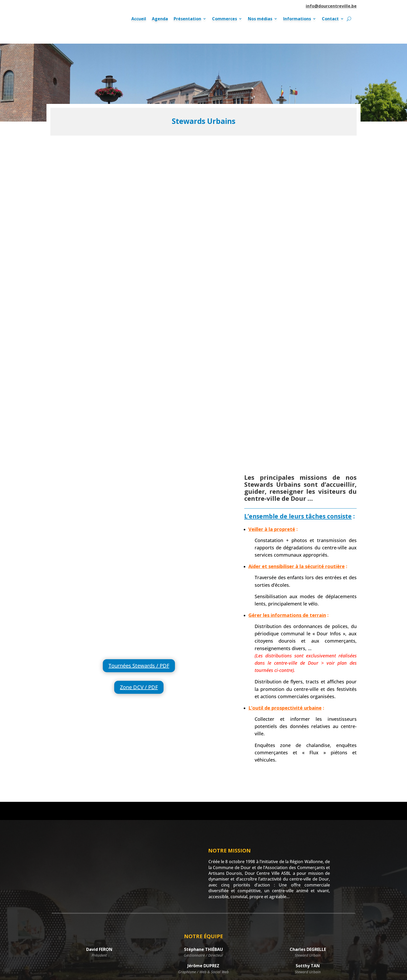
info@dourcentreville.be (331, 6)
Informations (297, 19)
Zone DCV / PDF (139, 556)
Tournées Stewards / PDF (139, 535)
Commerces (225, 19)
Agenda (160, 19)
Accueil (139, 19)
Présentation (187, 19)
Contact (330, 19)
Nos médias (260, 19)
